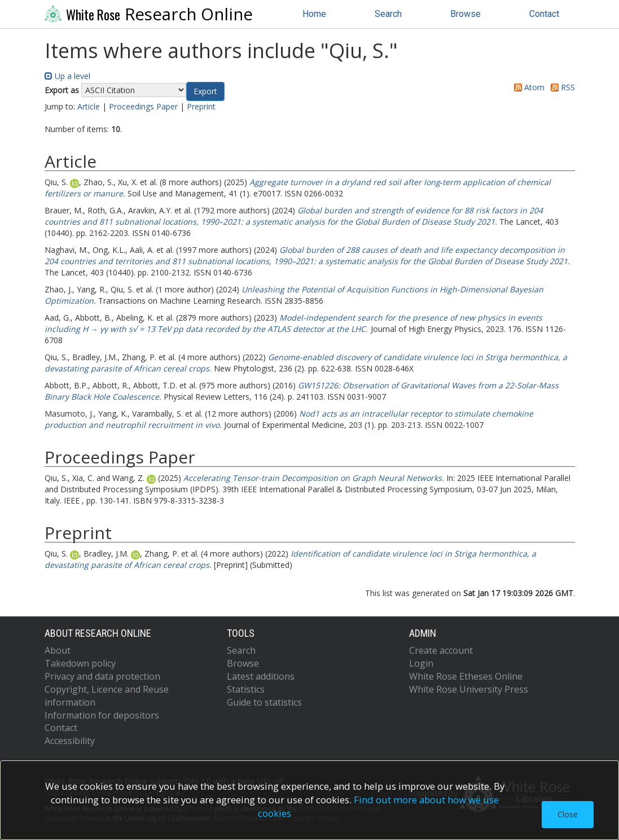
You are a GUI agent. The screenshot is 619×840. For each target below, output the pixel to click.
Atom (527, 87)
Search (388, 14)
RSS (561, 87)
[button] (205, 91)
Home (314, 14)
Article (89, 106)
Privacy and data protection (102, 676)
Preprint (201, 106)
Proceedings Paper (143, 106)
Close (568, 814)
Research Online (149, 14)
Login (421, 663)
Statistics (246, 689)
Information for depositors (102, 715)
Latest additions (261, 676)
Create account (441, 650)
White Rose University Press (469, 689)
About (58, 650)
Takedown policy (80, 663)
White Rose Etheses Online (466, 676)
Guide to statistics (264, 702)
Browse (466, 14)
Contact (544, 14)
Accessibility (70, 741)
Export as (62, 90)
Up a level (67, 76)
